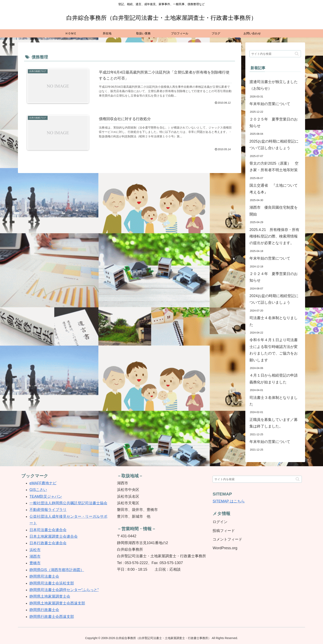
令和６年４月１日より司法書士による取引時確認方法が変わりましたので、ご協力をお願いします (274, 350)
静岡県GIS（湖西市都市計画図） (57, 570)
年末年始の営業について (270, 104)
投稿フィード (224, 531)
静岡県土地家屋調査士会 (50, 596)
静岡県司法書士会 (44, 576)
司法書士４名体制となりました (274, 321)
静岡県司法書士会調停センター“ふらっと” (64, 590)
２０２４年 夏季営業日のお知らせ (274, 277)
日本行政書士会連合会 (48, 543)
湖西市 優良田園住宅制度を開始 (274, 211)
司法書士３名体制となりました (274, 401)
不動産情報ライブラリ (48, 510)
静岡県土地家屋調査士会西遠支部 (57, 603)
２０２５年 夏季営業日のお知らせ (274, 123)
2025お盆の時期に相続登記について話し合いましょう (274, 145)
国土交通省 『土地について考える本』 (274, 189)
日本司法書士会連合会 (48, 530)
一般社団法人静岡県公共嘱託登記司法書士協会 (68, 503)
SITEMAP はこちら (229, 501)
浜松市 (35, 550)
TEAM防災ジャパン (46, 496)
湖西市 (35, 556)
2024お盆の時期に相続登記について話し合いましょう (274, 299)
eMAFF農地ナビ (43, 483)
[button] (297, 54)
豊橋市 (35, 563)
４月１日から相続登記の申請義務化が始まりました (274, 379)
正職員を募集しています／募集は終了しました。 (274, 423)
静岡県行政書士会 (44, 610)
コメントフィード (227, 539)
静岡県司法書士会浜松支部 (52, 583)
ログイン (220, 522)
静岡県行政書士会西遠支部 (52, 617)
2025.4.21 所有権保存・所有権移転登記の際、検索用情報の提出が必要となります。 (274, 236)
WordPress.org (225, 548)
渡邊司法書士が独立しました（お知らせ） (274, 85)
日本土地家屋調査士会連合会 (54, 536)
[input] (275, 54)
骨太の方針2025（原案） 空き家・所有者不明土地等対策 (274, 167)
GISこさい (38, 490)
